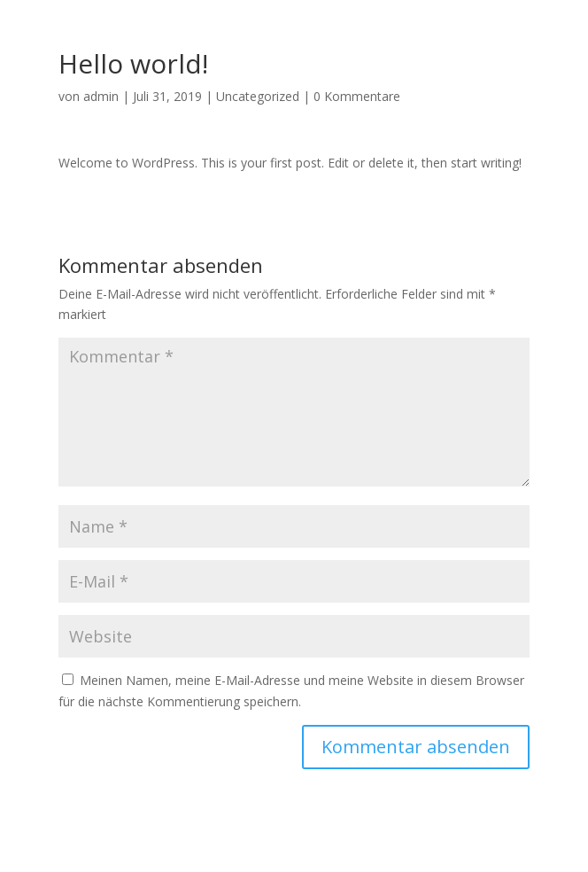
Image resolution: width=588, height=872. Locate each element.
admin (101, 96)
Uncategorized (258, 96)
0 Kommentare (357, 96)
